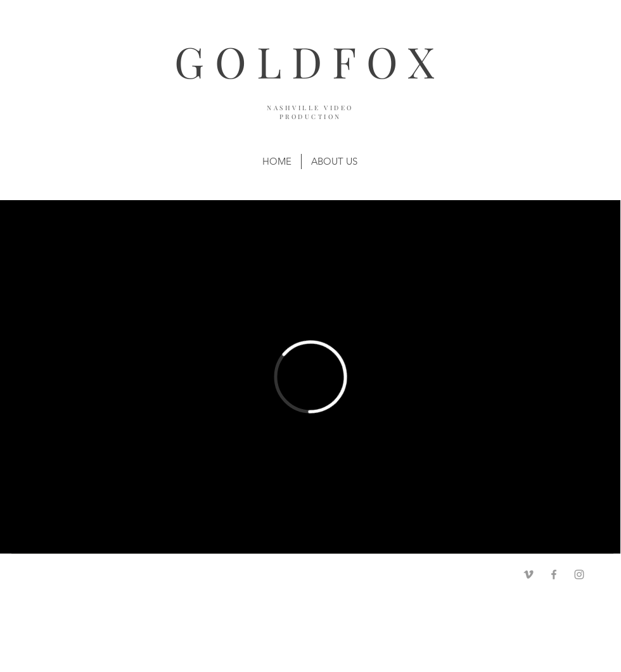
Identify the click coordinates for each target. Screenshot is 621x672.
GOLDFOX (309, 61)
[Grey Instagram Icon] (579, 574)
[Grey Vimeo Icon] (528, 574)
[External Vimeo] (310, 377)
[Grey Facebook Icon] (554, 574)
